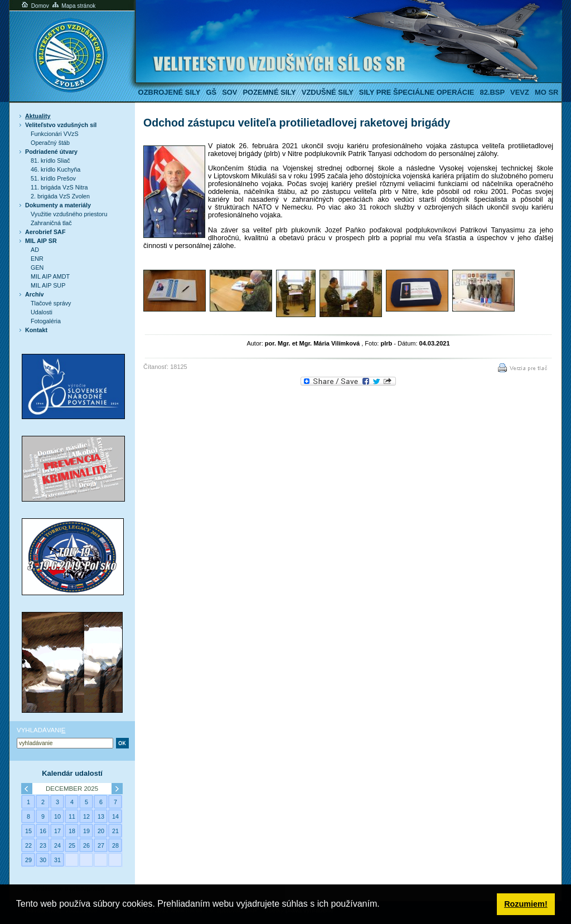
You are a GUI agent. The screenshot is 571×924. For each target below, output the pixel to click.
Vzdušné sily (328, 92)
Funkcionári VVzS (55, 134)
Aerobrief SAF (45, 232)
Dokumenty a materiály (58, 205)
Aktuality (38, 116)
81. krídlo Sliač (50, 161)
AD (35, 250)
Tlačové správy (51, 303)
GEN (37, 268)
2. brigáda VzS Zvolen (60, 196)
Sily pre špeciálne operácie (417, 92)
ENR (37, 259)
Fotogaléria (46, 321)
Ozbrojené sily (170, 92)
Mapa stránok (73, 6)
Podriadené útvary (51, 152)
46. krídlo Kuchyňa (55, 169)
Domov (35, 6)
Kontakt (36, 330)
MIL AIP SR (41, 241)
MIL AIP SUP (48, 285)
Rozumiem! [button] (526, 904)
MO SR (546, 92)
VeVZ (520, 92)
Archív (35, 294)
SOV (229, 92)
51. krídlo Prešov (53, 178)
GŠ (211, 92)
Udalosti (42, 312)
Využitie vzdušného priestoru (69, 214)
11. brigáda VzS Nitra (59, 187)
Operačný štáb (50, 143)
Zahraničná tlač (51, 223)
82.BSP (492, 92)
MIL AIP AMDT (50, 276)
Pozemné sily (269, 92)
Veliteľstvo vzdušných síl (61, 125)
